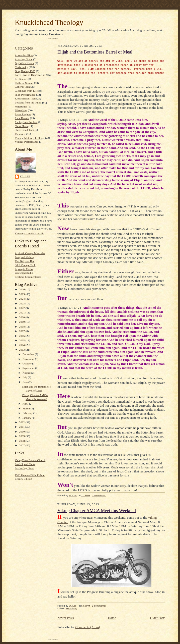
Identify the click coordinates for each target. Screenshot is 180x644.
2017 (22, 331)
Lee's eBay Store (24, 468)
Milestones (21, 106)
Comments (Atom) (88, 627)
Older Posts (158, 618)
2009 (22, 436)
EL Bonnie (21, 79)
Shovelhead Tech (24, 130)
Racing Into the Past (26, 122)
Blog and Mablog (25, 257)
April (26, 404)
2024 (22, 299)
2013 (22, 350)
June (25, 382)
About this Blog (24, 55)
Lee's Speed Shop (25, 464)
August (27, 373)
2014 (22, 345)
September (29, 368)
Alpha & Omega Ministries (30, 253)
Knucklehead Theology (49, 22)
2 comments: (99, 495)
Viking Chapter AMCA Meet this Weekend (97, 511)
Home (112, 618)
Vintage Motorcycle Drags (30, 138)
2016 (22, 336)
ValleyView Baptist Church (30, 460)
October (27, 363)
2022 (22, 308)
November (29, 359)
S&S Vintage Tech (25, 265)
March (27, 408)
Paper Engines (23, 114)
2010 (22, 432)
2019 (22, 322)
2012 (22, 422)
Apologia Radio (24, 269)
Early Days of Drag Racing (30, 75)
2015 (22, 340)
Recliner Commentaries (28, 277)
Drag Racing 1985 (25, 71)
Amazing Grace (24, 59)
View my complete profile (29, 233)
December (29, 354)
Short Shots (21, 126)
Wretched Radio (24, 273)
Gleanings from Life (26, 91)
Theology (20, 134)
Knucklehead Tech (25, 98)
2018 (22, 327)
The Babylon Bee (25, 261)
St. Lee (25, 176)
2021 (22, 312)
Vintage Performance (27, 142)
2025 (22, 294)
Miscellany (21, 110)
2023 (22, 303)
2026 (22, 289)
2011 (22, 427)
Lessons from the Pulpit (28, 102)
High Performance (25, 95)
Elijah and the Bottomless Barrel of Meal (95, 52)
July (25, 377)
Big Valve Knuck (24, 63)
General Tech (22, 87)
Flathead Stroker (24, 83)
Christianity (21, 67)
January (27, 418)
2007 (22, 445)
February (28, 413)
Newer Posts (66, 618)
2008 (22, 441)
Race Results (22, 118)
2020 (22, 317)
